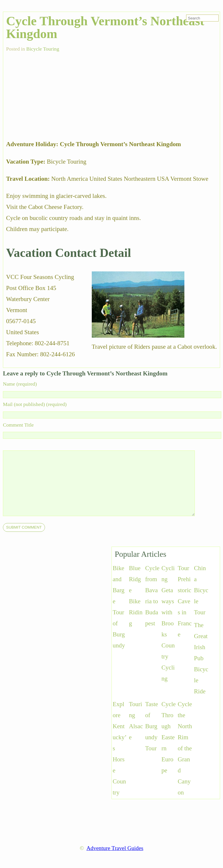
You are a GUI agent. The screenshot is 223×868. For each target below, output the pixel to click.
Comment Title (18, 425)
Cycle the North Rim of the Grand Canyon (185, 748)
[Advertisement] (50, 93)
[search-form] (202, 18)
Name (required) (20, 384)
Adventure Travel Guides (115, 848)
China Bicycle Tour (201, 590)
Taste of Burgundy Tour (152, 726)
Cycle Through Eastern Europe (169, 737)
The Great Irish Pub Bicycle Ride (201, 658)
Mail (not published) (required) (35, 404)
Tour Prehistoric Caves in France (185, 601)
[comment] (110, 483)
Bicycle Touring (43, 49)
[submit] (24, 527)
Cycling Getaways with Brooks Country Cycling (168, 623)
